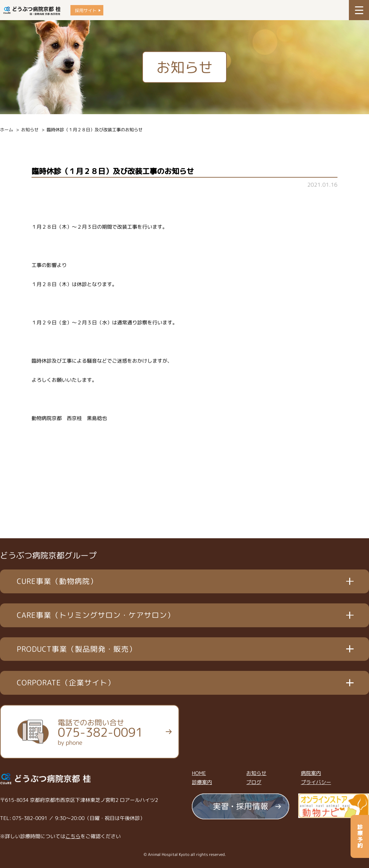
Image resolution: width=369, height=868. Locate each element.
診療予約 (360, 836)
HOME (199, 773)
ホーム (7, 130)
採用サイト (86, 10)
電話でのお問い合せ (100, 732)
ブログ (254, 782)
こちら (73, 836)
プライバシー (316, 782)
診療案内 (202, 782)
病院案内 (311, 773)
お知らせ (30, 130)
